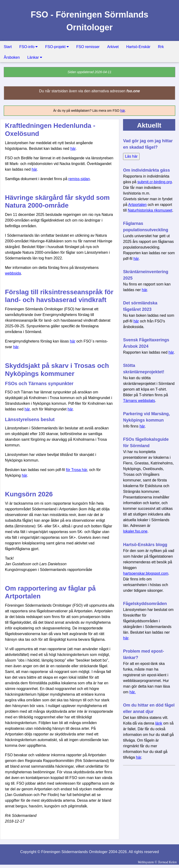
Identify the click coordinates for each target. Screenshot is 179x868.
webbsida (13, 273)
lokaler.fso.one (135, 531)
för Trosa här (77, 470)
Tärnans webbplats (139, 401)
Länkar (35, 57)
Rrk (161, 47)
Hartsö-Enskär (138, 47)
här (122, 111)
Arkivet (113, 47)
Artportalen (137, 205)
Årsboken (12, 57)
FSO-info (28, 47)
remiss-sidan (79, 179)
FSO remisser (88, 47)
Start (8, 47)
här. (133, 692)
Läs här (131, 156)
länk (159, 723)
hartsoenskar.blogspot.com (146, 573)
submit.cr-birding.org (155, 182)
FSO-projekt (57, 47)
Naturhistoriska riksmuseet (150, 210)
